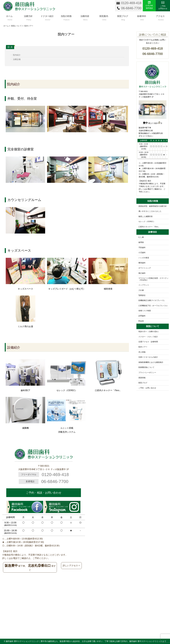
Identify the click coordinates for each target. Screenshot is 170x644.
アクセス (160, 17)
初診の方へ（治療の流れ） (149, 332)
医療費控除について (146, 367)
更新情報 (142, 378)
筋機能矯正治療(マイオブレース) (151, 300)
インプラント (144, 285)
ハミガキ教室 (144, 258)
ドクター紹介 (47, 17)
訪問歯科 (142, 316)
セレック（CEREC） (147, 222)
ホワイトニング (145, 268)
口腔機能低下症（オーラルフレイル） (153, 306)
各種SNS (142, 17)
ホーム (9, 17)
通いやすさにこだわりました (150, 211)
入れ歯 (141, 290)
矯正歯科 (142, 273)
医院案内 (104, 17)
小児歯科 (142, 253)
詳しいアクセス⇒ (71, 566)
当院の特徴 (66, 17)
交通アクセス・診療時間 (148, 342)
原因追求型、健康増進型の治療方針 (153, 206)
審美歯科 (142, 263)
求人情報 (142, 352)
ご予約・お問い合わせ (147, 388)
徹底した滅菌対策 (146, 216)
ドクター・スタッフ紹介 (148, 337)
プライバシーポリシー (147, 373)
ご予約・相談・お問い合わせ (44, 493)
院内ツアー (143, 347)
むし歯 (141, 237)
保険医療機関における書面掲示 (151, 362)
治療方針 (28, 17)
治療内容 (85, 17)
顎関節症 (142, 295)
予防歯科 (142, 248)
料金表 (141, 321)
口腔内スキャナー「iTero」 (149, 227)
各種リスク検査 (145, 311)
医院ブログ (123, 17)
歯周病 (141, 242)
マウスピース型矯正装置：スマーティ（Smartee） (153, 279)
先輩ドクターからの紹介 (148, 357)
